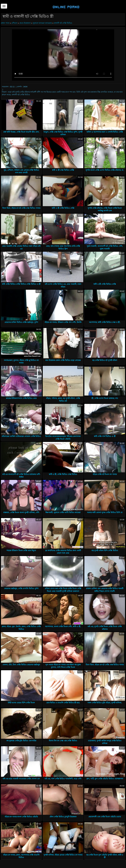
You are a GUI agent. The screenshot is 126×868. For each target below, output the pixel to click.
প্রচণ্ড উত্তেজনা (25, 23)
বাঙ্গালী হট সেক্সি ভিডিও (63, 23)
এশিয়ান (14, 23)
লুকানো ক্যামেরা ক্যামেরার (42, 23)
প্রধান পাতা (5, 23)
